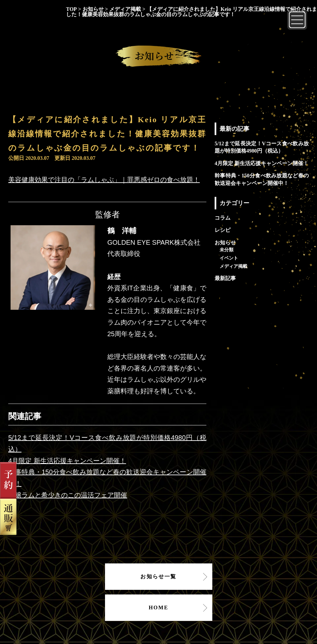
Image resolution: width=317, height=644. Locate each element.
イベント (229, 258)
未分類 (227, 250)
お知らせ (225, 243)
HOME (158, 608)
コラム (223, 218)
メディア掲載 (233, 266)
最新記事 (225, 278)
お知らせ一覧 (158, 576)
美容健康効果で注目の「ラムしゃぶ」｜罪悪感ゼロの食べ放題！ (104, 180)
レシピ (223, 230)
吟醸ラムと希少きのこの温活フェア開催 (68, 495)
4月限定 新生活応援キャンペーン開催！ (67, 461)
